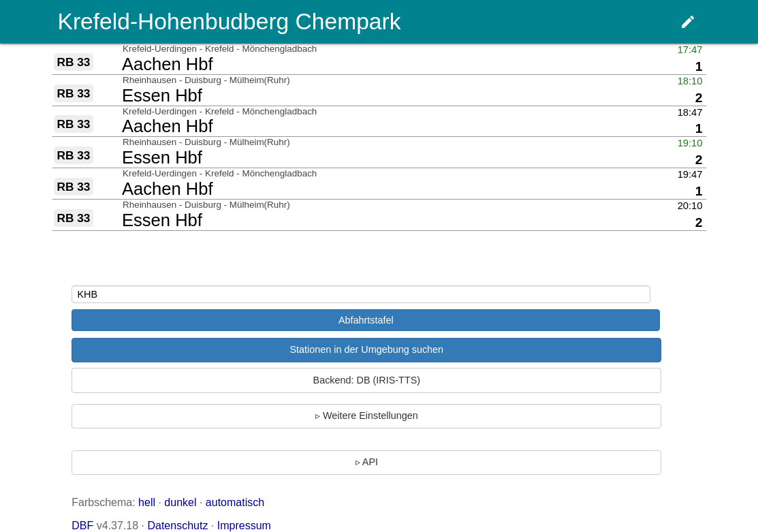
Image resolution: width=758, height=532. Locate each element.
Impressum (244, 526)
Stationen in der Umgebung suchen (366, 349)
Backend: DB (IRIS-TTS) (367, 380)
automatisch (235, 502)
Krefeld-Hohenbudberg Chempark (230, 21)
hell (147, 502)
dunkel (180, 502)
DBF (82, 526)
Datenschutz (177, 526)
